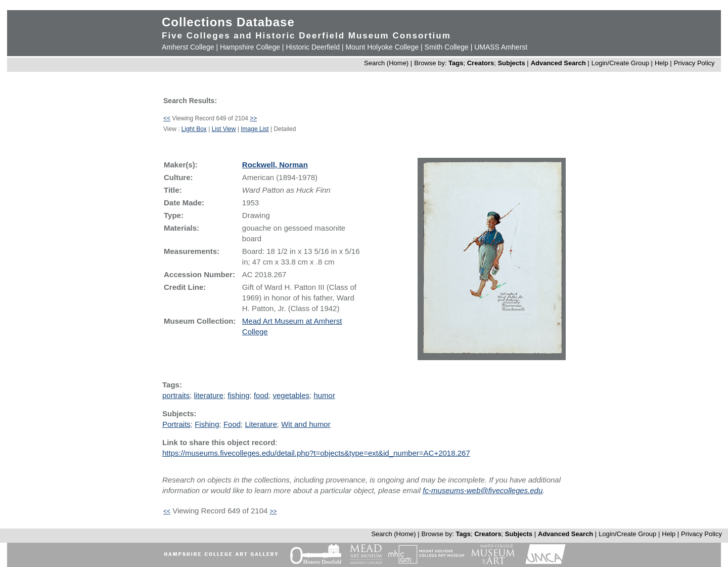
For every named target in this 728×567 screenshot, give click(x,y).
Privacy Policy (694, 63)
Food (232, 424)
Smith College (447, 47)
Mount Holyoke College (382, 47)
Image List (255, 129)
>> (253, 118)
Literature (261, 424)
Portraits (176, 424)
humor (324, 395)
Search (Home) (386, 63)
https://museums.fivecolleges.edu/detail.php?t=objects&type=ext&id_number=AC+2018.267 (316, 453)
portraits (176, 395)
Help (662, 63)
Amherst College (188, 47)
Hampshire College (250, 47)
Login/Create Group (621, 63)
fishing (238, 395)
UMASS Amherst (501, 47)
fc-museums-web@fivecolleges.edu (483, 490)
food (261, 395)
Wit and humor (306, 424)
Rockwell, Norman (275, 165)
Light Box (194, 129)
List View (224, 129)
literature (209, 395)
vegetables (291, 395)
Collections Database (228, 22)
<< (167, 118)
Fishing (207, 424)
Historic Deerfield (313, 47)
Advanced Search (558, 63)
